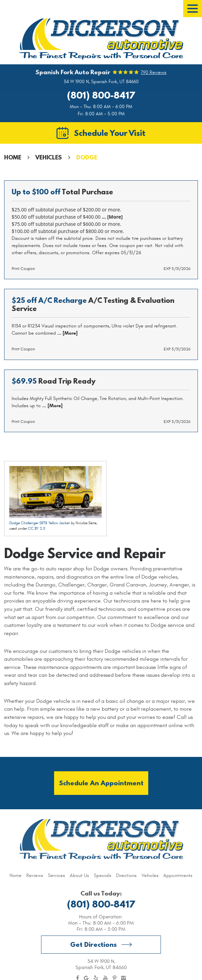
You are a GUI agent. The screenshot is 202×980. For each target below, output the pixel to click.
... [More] (112, 217)
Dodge (87, 157)
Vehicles (49, 157)
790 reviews (154, 73)
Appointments (178, 875)
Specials (103, 875)
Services (56, 875)
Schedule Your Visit (110, 133)
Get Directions (93, 944)
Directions (126, 875)
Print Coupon (23, 269)
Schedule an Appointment (101, 783)
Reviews (35, 875)
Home (13, 157)
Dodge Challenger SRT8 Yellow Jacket (40, 523)
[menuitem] (16, 875)
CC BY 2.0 (37, 528)
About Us (79, 875)
